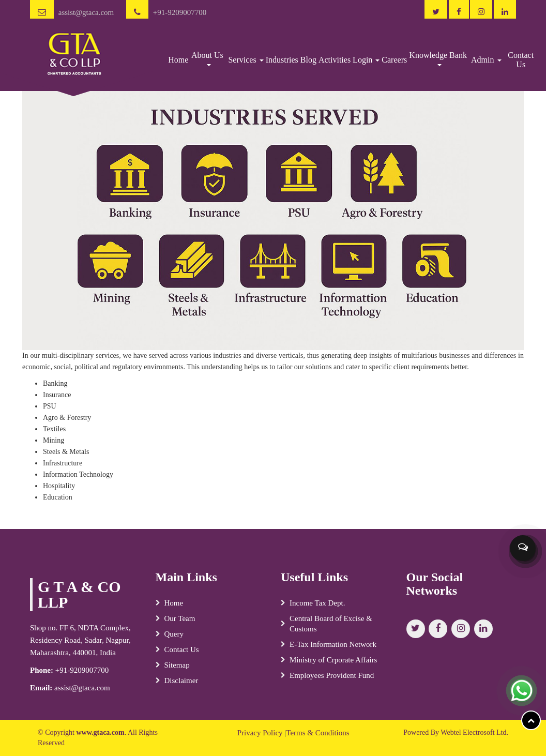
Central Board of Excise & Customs (331, 628)
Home (178, 60)
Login (366, 60)
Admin (486, 60)
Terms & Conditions (317, 733)
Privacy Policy (260, 733)
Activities (335, 60)
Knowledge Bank (439, 58)
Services (246, 60)
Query (174, 638)
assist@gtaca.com (86, 12)
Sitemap (177, 669)
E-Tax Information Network (333, 648)
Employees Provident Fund (332, 679)
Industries (282, 60)
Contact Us (521, 60)
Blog (308, 60)
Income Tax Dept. (317, 607)
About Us (208, 58)
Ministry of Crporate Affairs (333, 664)
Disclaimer (181, 685)
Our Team (180, 623)
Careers (394, 60)
